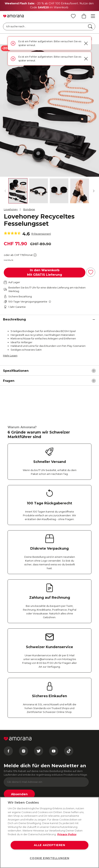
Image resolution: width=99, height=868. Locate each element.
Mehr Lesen (10, 355)
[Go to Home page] (13, 16)
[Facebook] (8, 751)
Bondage (29, 209)
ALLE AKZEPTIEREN (49, 845)
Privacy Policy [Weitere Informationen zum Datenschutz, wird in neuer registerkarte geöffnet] (67, 834)
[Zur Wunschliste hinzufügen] (91, 272)
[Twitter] (39, 751)
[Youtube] (54, 751)
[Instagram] (23, 751)
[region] (49, 832)
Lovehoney (11, 209)
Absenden (19, 794)
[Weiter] (94, 191)
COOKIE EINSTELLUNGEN (49, 858)
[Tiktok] (69, 751)
